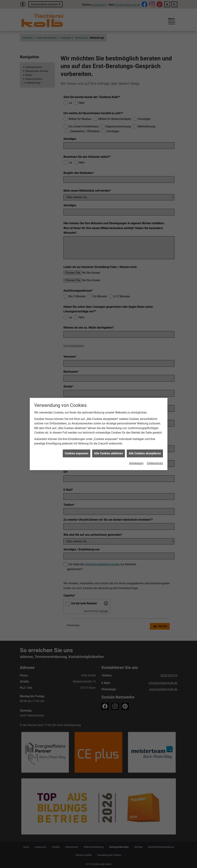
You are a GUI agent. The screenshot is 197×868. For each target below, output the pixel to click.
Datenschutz (155, 443)
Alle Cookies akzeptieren (145, 433)
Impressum (136, 443)
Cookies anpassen (77, 433)
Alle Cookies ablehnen (109, 433)
